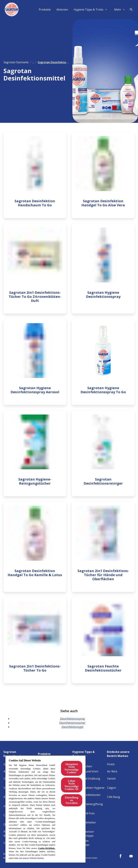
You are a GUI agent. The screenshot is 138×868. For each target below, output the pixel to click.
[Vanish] (111, 779)
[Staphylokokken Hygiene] (89, 788)
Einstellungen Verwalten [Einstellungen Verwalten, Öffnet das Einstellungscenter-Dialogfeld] (71, 800)
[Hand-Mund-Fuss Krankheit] (89, 815)
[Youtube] (131, 856)
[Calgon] (112, 788)
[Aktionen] (62, 10)
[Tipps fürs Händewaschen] (89, 764)
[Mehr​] (118, 10)
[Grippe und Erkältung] (86, 779)
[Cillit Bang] (114, 797)
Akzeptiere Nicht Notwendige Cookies (72, 768)
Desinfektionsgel (72, 727)
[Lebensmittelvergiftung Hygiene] (89, 806)
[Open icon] (131, 10)
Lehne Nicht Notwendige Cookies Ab (72, 785)
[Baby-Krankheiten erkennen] (89, 824)
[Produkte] (45, 10)
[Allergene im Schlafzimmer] (89, 843)
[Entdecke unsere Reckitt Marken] (121, 753)
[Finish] (111, 764)
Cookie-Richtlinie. (47, 848)
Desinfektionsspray (72, 719)
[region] (45, 809)
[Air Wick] (112, 771)
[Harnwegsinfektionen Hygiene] (89, 797)
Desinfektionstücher (72, 723)
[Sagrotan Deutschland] (20, 753)
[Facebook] (120, 856)
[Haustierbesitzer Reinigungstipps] (89, 834)
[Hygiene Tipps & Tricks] (89, 10)
